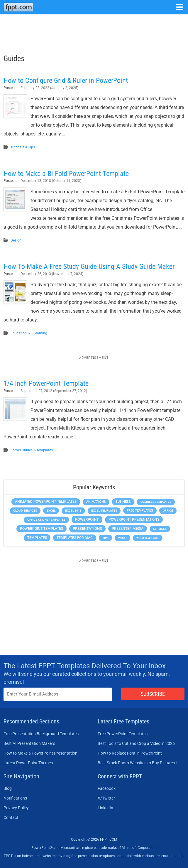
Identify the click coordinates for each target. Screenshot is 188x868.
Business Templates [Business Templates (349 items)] (156, 502)
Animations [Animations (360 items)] (96, 502)
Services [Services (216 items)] (160, 529)
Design (16, 240)
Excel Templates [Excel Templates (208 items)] (104, 511)
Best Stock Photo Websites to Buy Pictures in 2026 (139, 763)
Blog (8, 788)
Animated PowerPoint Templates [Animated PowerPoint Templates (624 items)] (46, 502)
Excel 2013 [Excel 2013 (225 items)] (73, 511)
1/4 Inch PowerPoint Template (46, 383)
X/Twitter (106, 798)
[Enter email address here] (58, 694)
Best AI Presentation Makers (29, 743)
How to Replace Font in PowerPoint (130, 753)
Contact (11, 817)
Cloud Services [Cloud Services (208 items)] (25, 511)
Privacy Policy (16, 808)
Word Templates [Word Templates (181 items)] (148, 538)
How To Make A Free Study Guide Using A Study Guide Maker (89, 267)
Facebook (107, 788)
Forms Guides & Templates (32, 450)
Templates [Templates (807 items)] (37, 538)
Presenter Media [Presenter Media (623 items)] (128, 529)
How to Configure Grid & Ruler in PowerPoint (66, 81)
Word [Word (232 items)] (122, 538)
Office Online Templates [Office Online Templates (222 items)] (46, 520)
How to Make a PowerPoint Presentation (40, 753)
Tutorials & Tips (23, 147)
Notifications (15, 798)
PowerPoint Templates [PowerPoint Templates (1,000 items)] (42, 529)
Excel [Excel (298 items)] (51, 511)
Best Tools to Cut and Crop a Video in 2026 (136, 743)
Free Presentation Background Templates (41, 734)
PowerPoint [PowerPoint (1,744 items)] (87, 519)
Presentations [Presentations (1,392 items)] (87, 528)
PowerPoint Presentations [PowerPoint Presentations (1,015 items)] (134, 520)
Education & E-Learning (29, 333)
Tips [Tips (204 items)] (105, 538)
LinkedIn (105, 808)
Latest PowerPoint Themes (28, 763)
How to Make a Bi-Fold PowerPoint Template (66, 174)
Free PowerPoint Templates (123, 734)
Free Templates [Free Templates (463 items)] (140, 511)
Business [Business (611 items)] (123, 502)
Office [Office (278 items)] (168, 511)
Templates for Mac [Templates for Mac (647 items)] (75, 538)
